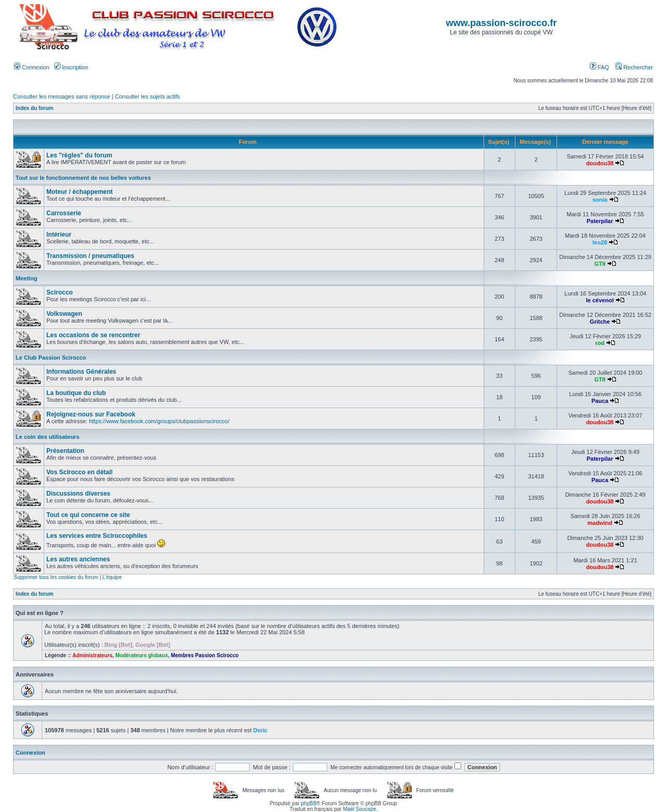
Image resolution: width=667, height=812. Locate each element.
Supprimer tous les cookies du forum (56, 577)
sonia (600, 200)
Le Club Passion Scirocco (51, 358)
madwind (600, 523)
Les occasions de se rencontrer (93, 335)
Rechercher (634, 67)
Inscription (71, 67)
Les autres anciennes (78, 559)
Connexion (32, 67)
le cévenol (600, 300)
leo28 (600, 242)
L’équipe (112, 577)
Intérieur (59, 235)
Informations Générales (81, 372)
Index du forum (34, 108)
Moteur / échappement (79, 192)
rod (600, 343)
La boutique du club (76, 393)
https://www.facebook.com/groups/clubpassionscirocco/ (159, 421)
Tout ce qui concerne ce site (88, 515)
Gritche (600, 322)
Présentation (65, 451)
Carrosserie (64, 213)
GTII (600, 264)
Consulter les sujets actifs (147, 96)
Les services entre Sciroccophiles (97, 536)
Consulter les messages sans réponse (61, 96)
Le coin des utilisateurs (47, 437)
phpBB (308, 803)
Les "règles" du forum (79, 155)
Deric (261, 730)
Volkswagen (64, 314)
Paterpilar (600, 221)
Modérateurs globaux (141, 655)
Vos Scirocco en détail (79, 472)
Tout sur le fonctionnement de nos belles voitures (83, 178)
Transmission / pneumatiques (90, 256)
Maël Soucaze (359, 809)
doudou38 (600, 163)
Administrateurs (92, 655)
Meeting (27, 278)
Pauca (600, 401)
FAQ (600, 67)
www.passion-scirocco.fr (501, 23)
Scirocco (60, 292)
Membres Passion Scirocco (205, 655)
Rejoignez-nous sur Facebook (91, 414)
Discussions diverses (78, 494)
